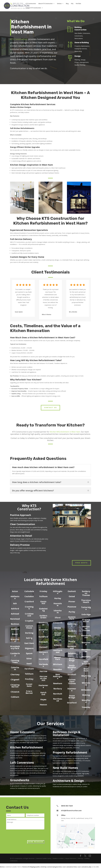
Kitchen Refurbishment (26, 747)
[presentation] (21, 834)
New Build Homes (65, 768)
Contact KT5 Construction (33, 8)
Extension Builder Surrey (44, 858)
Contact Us (50, 408)
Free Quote (81, 563)
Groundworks (20, 780)
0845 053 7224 (67, 806)
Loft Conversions (22, 763)
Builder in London (58, 858)
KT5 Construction (31, 4)
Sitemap (80, 858)
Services (59, 4)
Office (63, 815)
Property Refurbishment (70, 752)
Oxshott (72, 591)
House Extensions (22, 732)
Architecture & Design (68, 781)
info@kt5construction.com (71, 811)
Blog (67, 4)
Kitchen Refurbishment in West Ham (65, 432)
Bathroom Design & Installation (67, 733)
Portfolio (78, 4)
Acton (15, 591)
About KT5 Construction (45, 4)
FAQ (72, 4)
